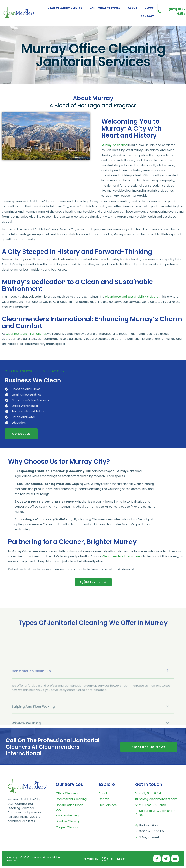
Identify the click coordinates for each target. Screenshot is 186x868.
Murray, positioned (114, 171)
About (133, 8)
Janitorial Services (105, 8)
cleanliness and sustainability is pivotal (132, 297)
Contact (147, 16)
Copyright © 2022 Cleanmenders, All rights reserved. (34, 859)
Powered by (91, 859)
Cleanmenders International (26, 334)
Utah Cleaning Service (65, 8)
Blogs (149, 8)
